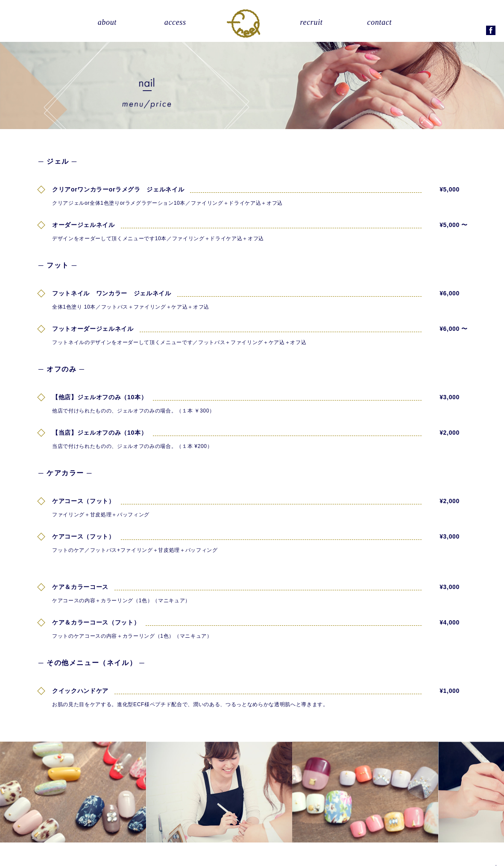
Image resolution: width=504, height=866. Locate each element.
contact (380, 22)
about (107, 22)
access (175, 22)
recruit (312, 22)
